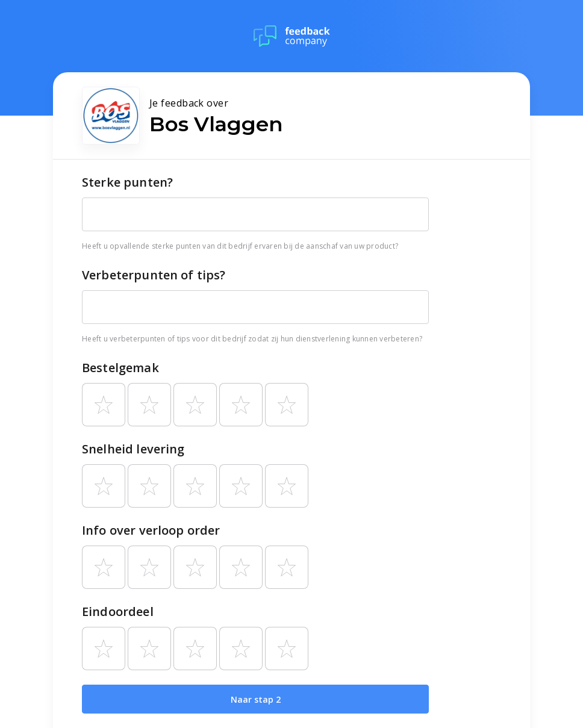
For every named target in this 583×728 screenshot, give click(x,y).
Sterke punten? (127, 182)
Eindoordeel (118, 611)
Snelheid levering (133, 449)
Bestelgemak (120, 368)
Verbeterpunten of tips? (154, 275)
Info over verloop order (151, 530)
